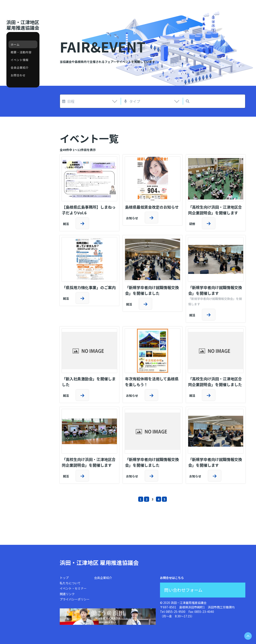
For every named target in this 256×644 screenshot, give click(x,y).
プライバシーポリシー (75, 599)
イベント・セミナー (73, 588)
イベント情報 (20, 60)
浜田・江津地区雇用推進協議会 (23, 25)
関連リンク (67, 594)
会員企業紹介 (20, 68)
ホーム (15, 44)
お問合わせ (18, 75)
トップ (64, 578)
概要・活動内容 (21, 52)
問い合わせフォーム (183, 590)
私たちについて (70, 583)
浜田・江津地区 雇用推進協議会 (99, 562)
